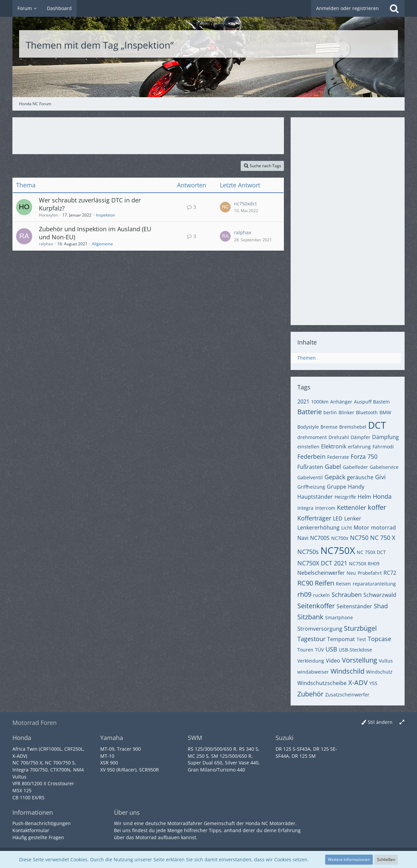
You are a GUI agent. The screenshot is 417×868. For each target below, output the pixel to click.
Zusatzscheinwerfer (347, 695)
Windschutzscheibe (322, 683)
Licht (347, 528)
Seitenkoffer (316, 606)
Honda (382, 496)
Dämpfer (361, 437)
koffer (377, 507)
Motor (362, 528)
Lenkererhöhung (318, 528)
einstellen (308, 447)
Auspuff (363, 402)
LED (338, 518)
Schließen (386, 859)
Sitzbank (310, 617)
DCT (377, 425)
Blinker (346, 412)
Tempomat (341, 639)
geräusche (360, 477)
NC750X (338, 550)
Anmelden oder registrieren (347, 8)
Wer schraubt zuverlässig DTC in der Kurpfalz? (90, 204)
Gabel (333, 467)
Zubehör (310, 694)
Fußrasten (310, 467)
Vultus (386, 661)
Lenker (353, 518)
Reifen (324, 583)
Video (333, 661)
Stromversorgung (320, 629)
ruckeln (321, 595)
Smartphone (339, 617)
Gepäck (335, 477)
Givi (380, 477)
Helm (364, 497)
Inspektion (105, 215)
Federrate (338, 457)
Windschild (347, 671)
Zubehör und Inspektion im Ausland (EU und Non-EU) (95, 233)
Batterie (310, 412)
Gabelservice (384, 467)
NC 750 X (383, 538)
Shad (381, 606)
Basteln (381, 402)
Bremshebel (353, 427)
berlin (330, 412)
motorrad (383, 528)
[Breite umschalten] (402, 722)
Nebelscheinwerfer (321, 573)
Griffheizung (311, 487)
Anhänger (341, 402)
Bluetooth (367, 412)
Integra (305, 508)
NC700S (320, 538)
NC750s (308, 552)
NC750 (359, 538)
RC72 (390, 573)
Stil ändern (380, 722)
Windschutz (379, 672)
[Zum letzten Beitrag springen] (225, 207)
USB (331, 649)
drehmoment (312, 437)
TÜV (319, 650)
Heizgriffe (345, 497)
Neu (351, 573)
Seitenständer (354, 606)
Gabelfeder (355, 467)
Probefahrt (370, 573)
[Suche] (394, 8)
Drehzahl (339, 437)
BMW (385, 412)
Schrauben (347, 595)
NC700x (340, 538)
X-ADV (358, 683)
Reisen (343, 584)
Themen (307, 358)
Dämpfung (385, 437)
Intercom (325, 508)
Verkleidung (311, 661)
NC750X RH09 (364, 564)
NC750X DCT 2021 (322, 563)
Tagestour (311, 639)
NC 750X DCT (371, 552)
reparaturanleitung (374, 584)
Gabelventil (310, 477)
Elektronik (334, 446)
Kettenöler (351, 507)
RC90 (305, 583)
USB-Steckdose (355, 650)
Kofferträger (314, 518)
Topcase (379, 639)
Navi (303, 538)
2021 (303, 401)
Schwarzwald (380, 595)
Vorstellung (360, 660)
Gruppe (337, 487)
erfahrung (359, 447)
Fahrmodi (383, 447)
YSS (373, 683)
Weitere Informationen (349, 859)
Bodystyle (308, 427)
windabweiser (313, 672)
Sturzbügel (360, 628)
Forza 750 (364, 456)
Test (361, 639)
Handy (356, 487)
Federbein (311, 456)
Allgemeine (102, 244)
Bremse (329, 427)
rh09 (304, 594)
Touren (305, 650)
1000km (320, 402)
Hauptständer (315, 497)
